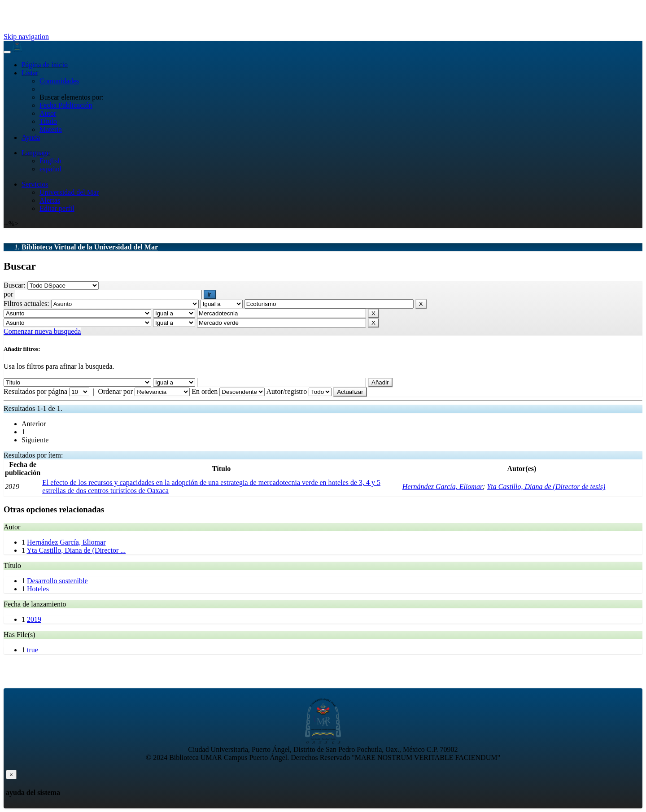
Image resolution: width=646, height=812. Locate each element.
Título (48, 121)
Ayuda (31, 138)
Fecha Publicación (66, 105)
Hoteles (38, 589)
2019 (34, 619)
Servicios (35, 184)
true (33, 650)
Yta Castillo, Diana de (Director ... (76, 550)
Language (36, 153)
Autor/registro (286, 391)
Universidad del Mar (69, 192)
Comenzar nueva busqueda (42, 331)
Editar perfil (57, 208)
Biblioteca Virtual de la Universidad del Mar (90, 247)
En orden (205, 391)
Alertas (50, 200)
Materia (51, 129)
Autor (48, 113)
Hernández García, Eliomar (443, 487)
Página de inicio (45, 65)
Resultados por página (35, 391)
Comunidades (59, 81)
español (50, 169)
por (9, 294)
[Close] (11, 775)
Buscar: (15, 285)
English (50, 161)
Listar (30, 73)
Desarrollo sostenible (57, 581)
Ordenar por (115, 391)
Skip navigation (26, 37)
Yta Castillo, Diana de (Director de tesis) (546, 487)
